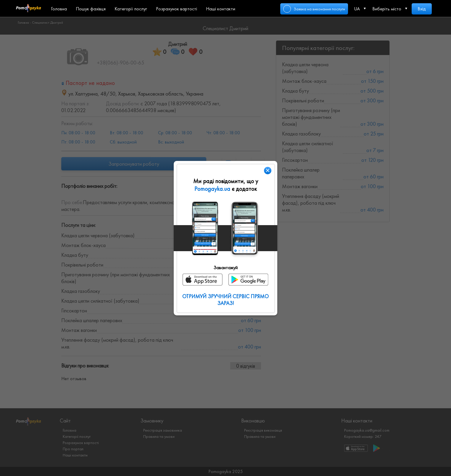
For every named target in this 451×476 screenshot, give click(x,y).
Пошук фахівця (91, 9)
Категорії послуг (131, 9)
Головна (59, 9)
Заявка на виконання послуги (319, 9)
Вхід (422, 9)
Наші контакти (221, 9)
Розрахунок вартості (177, 9)
